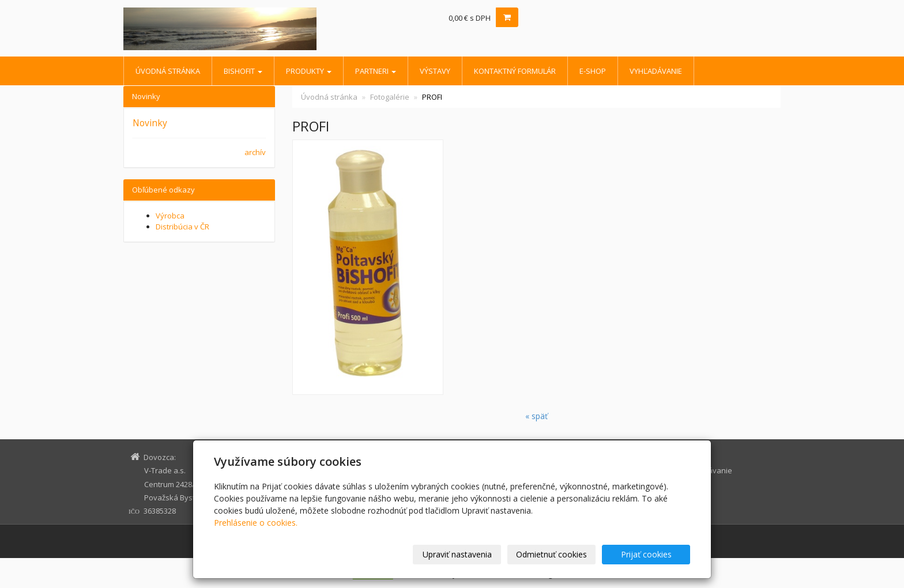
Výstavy (435, 71)
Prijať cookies (646, 554)
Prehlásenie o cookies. (256, 523)
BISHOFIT (243, 71)
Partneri (376, 71)
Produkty (309, 71)
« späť (536, 416)
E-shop (593, 71)
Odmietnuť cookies (551, 554)
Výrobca (170, 216)
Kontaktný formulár (515, 71)
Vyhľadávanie (656, 71)
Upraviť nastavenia (457, 554)
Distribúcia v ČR (182, 227)
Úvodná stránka (168, 71)
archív (255, 152)
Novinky (150, 123)
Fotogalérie (390, 97)
